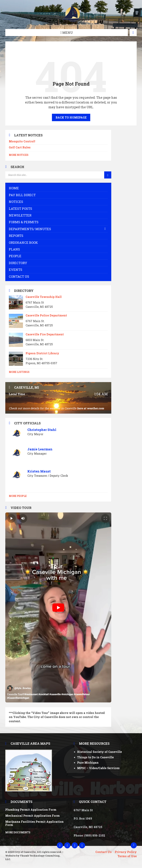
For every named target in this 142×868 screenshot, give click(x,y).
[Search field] (49, 175)
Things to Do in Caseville (95, 757)
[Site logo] (71, 22)
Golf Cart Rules (20, 147)
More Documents (18, 832)
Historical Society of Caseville (100, 752)
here (80, 408)
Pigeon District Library (42, 353)
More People (18, 496)
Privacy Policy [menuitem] (126, 852)
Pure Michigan (88, 762)
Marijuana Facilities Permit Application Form (34, 823)
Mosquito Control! (22, 141)
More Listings (19, 372)
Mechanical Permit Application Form (32, 816)
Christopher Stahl (42, 430)
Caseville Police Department (46, 315)
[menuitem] (58, 188)
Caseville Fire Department (45, 334)
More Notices (19, 155)
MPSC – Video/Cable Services (98, 768)
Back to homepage (71, 117)
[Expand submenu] (105, 229)
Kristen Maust (39, 471)
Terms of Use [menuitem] (127, 856)
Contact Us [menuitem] (103, 852)
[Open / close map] (133, 33)
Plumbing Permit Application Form (31, 810)
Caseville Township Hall (44, 297)
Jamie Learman (40, 449)
